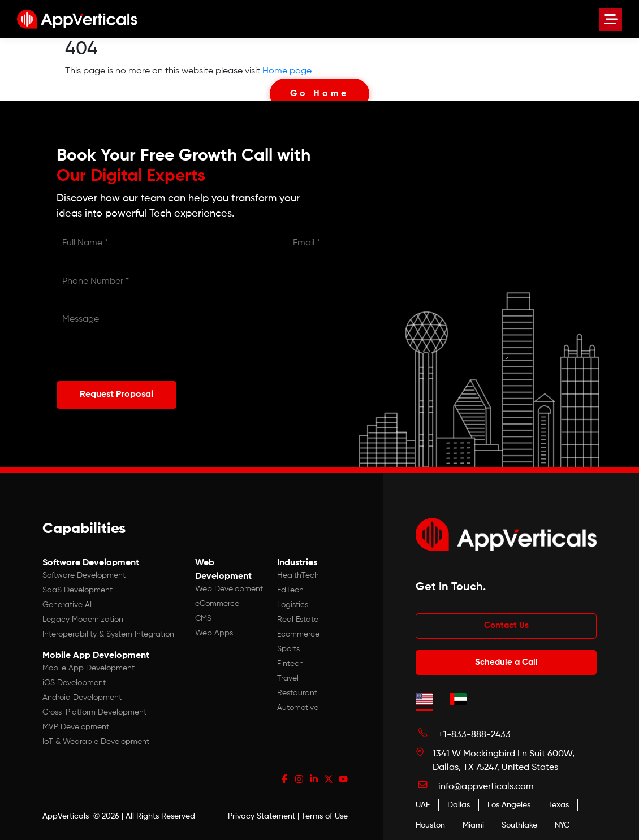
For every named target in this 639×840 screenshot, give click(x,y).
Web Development (229, 586)
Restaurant (297, 690)
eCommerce (217, 600)
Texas (558, 802)
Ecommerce (298, 631)
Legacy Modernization (83, 616)
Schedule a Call (506, 659)
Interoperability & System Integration (108, 631)
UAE (423, 802)
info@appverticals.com (486, 784)
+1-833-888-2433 (474, 732)
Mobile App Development (88, 665)
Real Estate (298, 616)
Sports (288, 646)
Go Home (320, 94)
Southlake (519, 822)
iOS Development (74, 679)
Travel (288, 675)
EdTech (290, 587)
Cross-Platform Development (94, 709)
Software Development (84, 572)
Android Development (82, 694)
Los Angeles (509, 802)
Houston (430, 822)
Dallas (459, 802)
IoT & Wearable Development (96, 738)
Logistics (293, 601)
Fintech (290, 660)
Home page (287, 71)
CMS (203, 615)
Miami (473, 822)
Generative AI (67, 601)
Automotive (298, 704)
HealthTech (298, 572)
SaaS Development (77, 587)
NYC (562, 822)
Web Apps (214, 630)
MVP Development (76, 724)
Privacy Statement (262, 813)
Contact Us (506, 623)
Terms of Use (325, 813)
